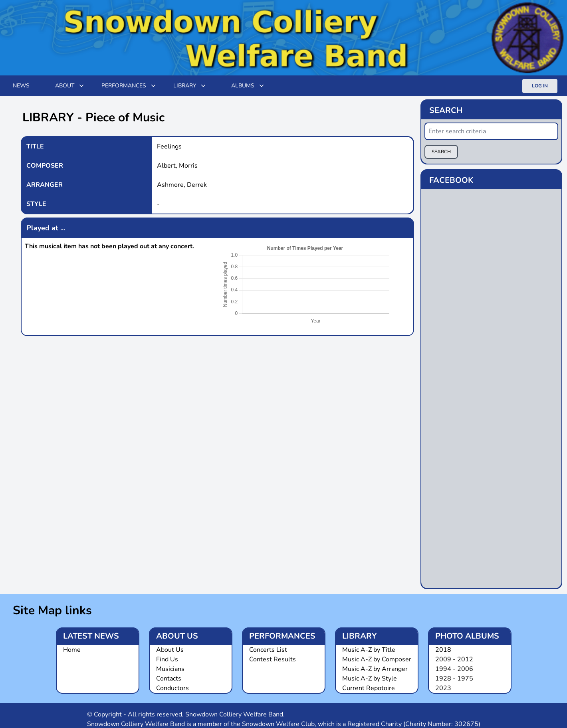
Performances (129, 86)
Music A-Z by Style (370, 679)
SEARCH (441, 152)
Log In (540, 86)
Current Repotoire (369, 688)
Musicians (170, 669)
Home (72, 650)
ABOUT (70, 86)
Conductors (172, 688)
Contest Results (273, 659)
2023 (443, 688)
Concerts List (268, 650)
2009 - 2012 (454, 659)
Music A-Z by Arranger (375, 669)
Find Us (167, 659)
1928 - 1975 (454, 679)
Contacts (169, 679)
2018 (443, 650)
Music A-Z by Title (369, 650)
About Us (170, 650)
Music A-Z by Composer (377, 659)
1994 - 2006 (454, 669)
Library (190, 86)
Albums (248, 86)
